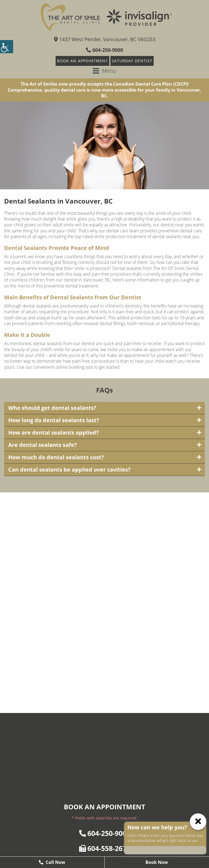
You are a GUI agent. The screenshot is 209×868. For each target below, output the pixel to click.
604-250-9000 (104, 50)
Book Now (157, 862)
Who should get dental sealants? (52, 408)
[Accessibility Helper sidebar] (7, 47)
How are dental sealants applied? (54, 432)
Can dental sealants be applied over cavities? (69, 470)
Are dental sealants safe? (43, 445)
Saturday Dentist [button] (132, 61)
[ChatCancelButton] (198, 822)
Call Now (52, 862)
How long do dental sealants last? (54, 420)
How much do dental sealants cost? (56, 457)
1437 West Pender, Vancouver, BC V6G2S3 (105, 39)
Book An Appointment (82, 61)
